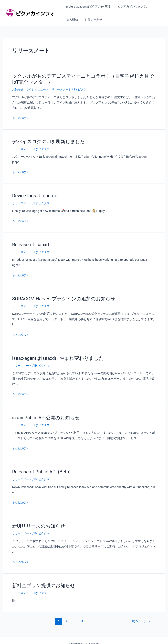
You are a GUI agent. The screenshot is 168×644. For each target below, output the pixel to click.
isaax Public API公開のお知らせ (43, 413)
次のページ (140, 615)
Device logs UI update (33, 194)
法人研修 (72, 20)
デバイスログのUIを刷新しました (45, 140)
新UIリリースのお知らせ (36, 521)
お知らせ (18, 88)
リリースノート (64, 88)
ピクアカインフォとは (131, 6)
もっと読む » (21, 117)
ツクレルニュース (39, 88)
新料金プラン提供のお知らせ (40, 579)
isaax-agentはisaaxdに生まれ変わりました (53, 354)
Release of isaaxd (29, 242)
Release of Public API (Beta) (39, 467)
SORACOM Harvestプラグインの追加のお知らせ (59, 296)
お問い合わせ (93, 20)
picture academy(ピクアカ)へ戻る (88, 6)
